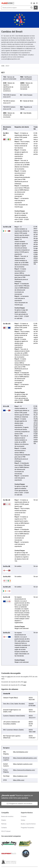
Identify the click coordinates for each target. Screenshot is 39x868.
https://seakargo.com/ (20, 776)
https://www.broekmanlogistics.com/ (25, 758)
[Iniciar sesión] (34, 3)
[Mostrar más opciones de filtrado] (36, 8)
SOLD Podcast (6, 831)
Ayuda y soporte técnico (28, 824)
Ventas (23, 820)
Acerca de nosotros (7, 816)
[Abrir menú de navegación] (37, 3)
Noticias (4, 824)
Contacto (4, 828)
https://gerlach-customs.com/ (23, 764)
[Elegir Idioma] (31, 3)
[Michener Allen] (25, 843)
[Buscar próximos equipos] (18, 8)
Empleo (4, 820)
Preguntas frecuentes (27, 828)
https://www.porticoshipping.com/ (24, 770)
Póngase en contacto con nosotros (21, 804)
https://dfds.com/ (19, 780)
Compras (24, 816)
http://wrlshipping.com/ (21, 752)
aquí (21, 139)
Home (3, 66)
